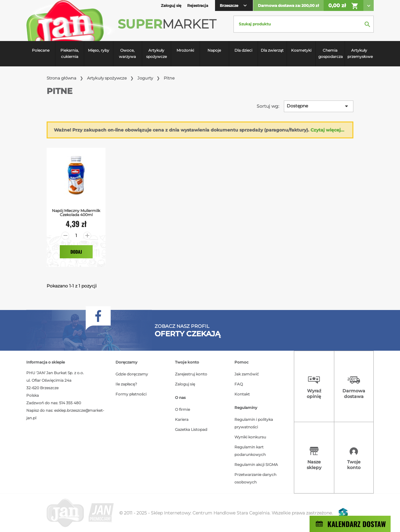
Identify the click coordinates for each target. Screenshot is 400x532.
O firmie (182, 409)
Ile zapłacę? (126, 384)
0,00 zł (344, 6)
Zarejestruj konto (191, 374)
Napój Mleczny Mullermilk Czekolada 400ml (76, 213)
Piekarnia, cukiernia (70, 53)
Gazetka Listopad (191, 429)
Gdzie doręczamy (132, 374)
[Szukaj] (304, 24)
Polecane (41, 50)
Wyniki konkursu (250, 437)
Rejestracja (198, 5)
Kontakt (242, 394)
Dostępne (318, 106)
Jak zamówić (247, 374)
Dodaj (76, 252)
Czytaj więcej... (327, 130)
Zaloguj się (185, 384)
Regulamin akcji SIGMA (256, 465)
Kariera (182, 419)
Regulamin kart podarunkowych (250, 451)
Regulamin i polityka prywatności (254, 423)
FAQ (239, 384)
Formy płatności (131, 394)
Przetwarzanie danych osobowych (255, 478)
